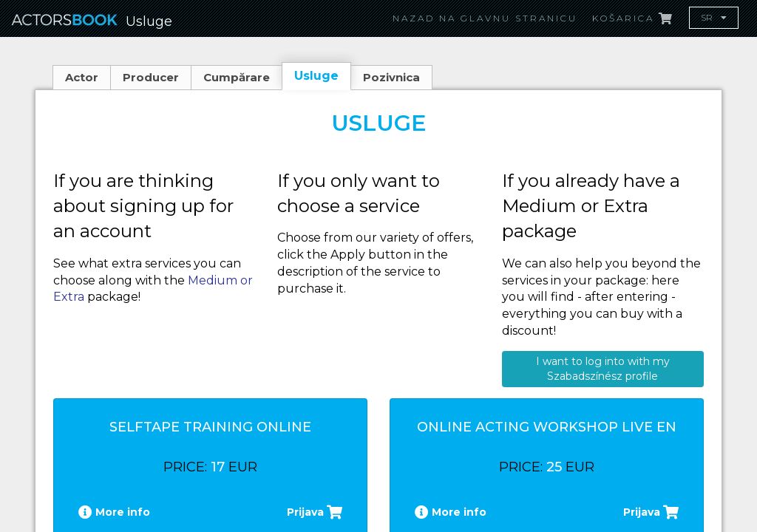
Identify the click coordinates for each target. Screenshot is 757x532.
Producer (151, 77)
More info (114, 512)
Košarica (633, 18)
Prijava (315, 512)
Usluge (316, 76)
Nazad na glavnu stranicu (485, 18)
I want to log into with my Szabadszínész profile (603, 369)
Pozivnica (391, 77)
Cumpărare (237, 77)
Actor (82, 77)
